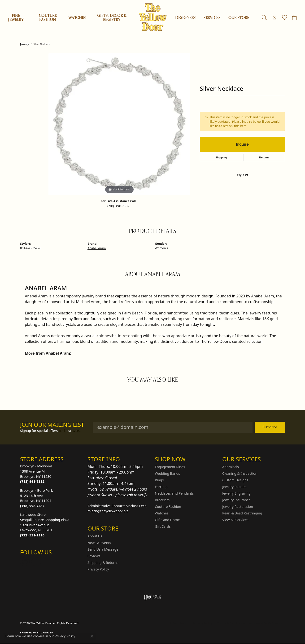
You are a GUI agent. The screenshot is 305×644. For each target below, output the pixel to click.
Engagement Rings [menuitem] (170, 467)
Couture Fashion (48, 18)
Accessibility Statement (266, 623)
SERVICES (212, 18)
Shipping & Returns (103, 563)
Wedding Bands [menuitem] (167, 473)
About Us (95, 536)
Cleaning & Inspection (240, 473)
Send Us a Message (103, 549)
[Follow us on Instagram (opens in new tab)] (25, 562)
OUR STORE (239, 18)
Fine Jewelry (16, 18)
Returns (264, 157)
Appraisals (231, 467)
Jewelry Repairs (234, 487)
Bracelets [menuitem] (162, 500)
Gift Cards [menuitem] (163, 526)
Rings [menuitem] (159, 480)
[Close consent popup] (92, 636)
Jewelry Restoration (238, 507)
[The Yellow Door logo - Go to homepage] (153, 17)
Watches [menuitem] (162, 513)
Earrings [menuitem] (161, 487)
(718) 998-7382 (118, 206)
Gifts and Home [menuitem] (167, 520)
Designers (185, 18)
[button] (264, 18)
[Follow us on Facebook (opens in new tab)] (36, 562)
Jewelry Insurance (236, 500)
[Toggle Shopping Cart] (294, 18)
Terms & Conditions (231, 623)
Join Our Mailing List (52, 425)
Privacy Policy (98, 569)
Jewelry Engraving (236, 493)
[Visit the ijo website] (153, 597)
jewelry (24, 44)
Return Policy (179, 623)
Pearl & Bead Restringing (242, 513)
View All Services (235, 520)
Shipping (221, 157)
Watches (77, 18)
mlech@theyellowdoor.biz (108, 511)
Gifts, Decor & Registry (112, 18)
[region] (119, 124)
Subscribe (270, 427)
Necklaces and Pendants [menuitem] (174, 493)
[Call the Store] (32, 481)
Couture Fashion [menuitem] (168, 507)
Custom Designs (235, 480)
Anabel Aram (97, 248)
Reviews (94, 556)
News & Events (99, 543)
